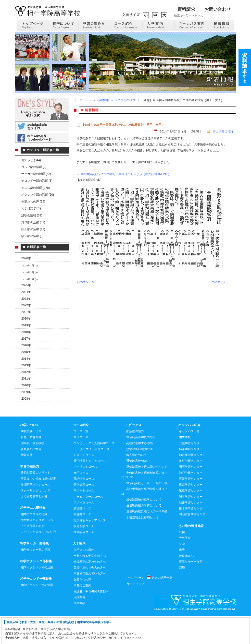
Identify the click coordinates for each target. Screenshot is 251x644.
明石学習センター (191, 494)
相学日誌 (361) (31, 208)
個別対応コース (84, 512)
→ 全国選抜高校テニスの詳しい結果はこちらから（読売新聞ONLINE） (124, 174)
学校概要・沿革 (31, 459)
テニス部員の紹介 (33, 554)
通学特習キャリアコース (90, 489)
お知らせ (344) (31, 160)
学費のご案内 (82, 613)
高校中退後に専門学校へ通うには (144, 519)
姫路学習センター (191, 477)
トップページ (83, 100)
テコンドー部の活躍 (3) (37, 181)
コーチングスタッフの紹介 (38, 560)
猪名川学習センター (192, 536)
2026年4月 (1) (30, 266)
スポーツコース (84, 530)
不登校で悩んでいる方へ (90, 601)
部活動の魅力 (135, 459)
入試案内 (79, 625)
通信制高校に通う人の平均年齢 (147, 539)
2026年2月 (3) (30, 272)
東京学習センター (191, 512)
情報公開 (27, 483)
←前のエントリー (86, 282)
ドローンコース (84, 483)
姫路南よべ (186, 584)
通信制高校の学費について (144, 533)
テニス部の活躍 (125, 100)
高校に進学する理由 (139, 471)
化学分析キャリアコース (90, 548)
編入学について (137, 483)
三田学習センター (191, 506)
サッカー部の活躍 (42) (36, 174)
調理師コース (82, 536)
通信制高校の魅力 (138, 489)
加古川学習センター (192, 483)
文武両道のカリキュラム (37, 548)
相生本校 (185, 465)
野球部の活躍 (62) (33, 222)
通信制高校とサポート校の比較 (147, 511)
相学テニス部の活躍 (34, 542)
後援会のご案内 (31, 477)
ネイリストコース (85, 494)
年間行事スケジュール (36, 512)
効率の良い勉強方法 (139, 477)
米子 (182, 577)
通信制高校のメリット (36, 500)
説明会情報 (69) (32, 215)
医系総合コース (84, 560)
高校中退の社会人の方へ (90, 595)
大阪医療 (185, 566)
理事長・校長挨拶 (33, 471)
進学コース (81, 501)
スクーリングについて (36, 518)
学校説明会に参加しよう (142, 545)
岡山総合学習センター (194, 542)
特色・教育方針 (31, 465)
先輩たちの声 (82, 607)
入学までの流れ (84, 577)
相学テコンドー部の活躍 (37, 613)
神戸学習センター (191, 501)
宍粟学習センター (191, 471)
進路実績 (79, 631)
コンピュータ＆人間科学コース (94, 471)
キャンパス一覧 (189, 459)
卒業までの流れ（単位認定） (40, 506)
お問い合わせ (218, 9)
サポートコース (84, 518)
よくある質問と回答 (34, 524)
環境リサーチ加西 (191, 589)
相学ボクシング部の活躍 (37, 595)
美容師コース (82, 542)
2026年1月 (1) (30, 279)
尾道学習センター (191, 518)
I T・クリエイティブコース (91, 477)
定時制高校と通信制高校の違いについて (144, 503)
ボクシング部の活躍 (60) (38, 195)
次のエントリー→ (223, 282)
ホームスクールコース (88, 524)
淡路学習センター (191, 530)
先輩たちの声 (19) (33, 202)
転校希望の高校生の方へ (90, 589)
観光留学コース (84, 554)
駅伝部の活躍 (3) (32, 236)
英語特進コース (84, 506)
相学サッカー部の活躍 (36, 577)
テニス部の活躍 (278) (36, 188)
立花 (182, 572)
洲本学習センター (191, 524)
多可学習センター (191, 489)
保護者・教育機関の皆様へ (91, 619)
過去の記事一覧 (162, 605)
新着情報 (103, 100)
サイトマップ (136, 611)
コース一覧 (81, 459)
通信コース (81, 465)
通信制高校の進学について (144, 527)
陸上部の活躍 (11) (33, 229)
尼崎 (182, 595)
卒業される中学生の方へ (90, 584)
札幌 (182, 560)
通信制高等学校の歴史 (141, 465)
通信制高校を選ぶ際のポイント (147, 494)
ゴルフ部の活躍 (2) (34, 167)
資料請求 (186, 9)
